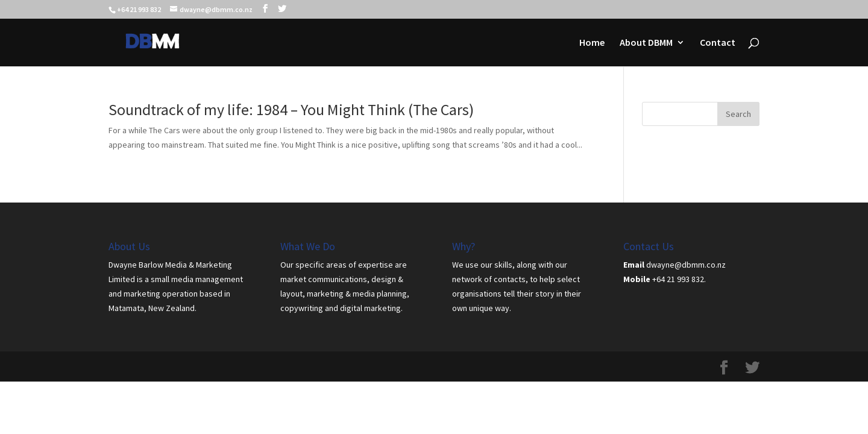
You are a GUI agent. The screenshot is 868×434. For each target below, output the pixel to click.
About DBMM (646, 43)
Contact (718, 43)
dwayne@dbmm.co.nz (686, 265)
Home (592, 43)
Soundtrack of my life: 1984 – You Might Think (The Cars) (291, 109)
